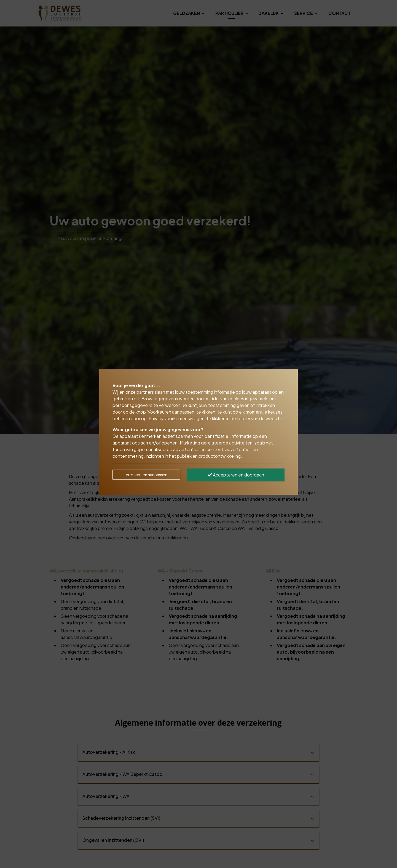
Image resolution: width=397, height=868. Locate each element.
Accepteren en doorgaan (236, 475)
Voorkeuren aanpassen (147, 475)
